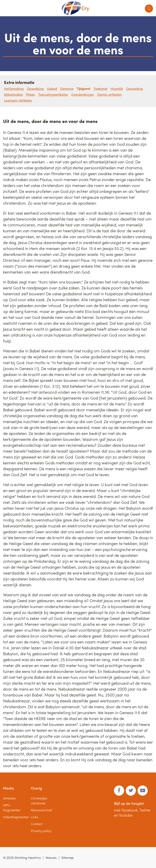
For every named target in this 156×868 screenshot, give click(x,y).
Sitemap (68, 858)
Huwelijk (117, 89)
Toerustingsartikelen (53, 94)
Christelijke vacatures (39, 801)
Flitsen (30, 94)
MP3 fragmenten (12, 808)
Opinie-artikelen (109, 94)
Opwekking (35, 89)
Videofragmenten (16, 817)
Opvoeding (134, 89)
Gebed (52, 89)
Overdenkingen (83, 94)
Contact (37, 824)
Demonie (67, 89)
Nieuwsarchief (41, 810)
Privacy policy (41, 831)
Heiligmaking (14, 89)
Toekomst (100, 89)
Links (35, 817)
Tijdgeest (83, 89)
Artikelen (10, 798)
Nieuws (51, 858)
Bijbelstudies (13, 94)
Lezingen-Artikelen (18, 100)
